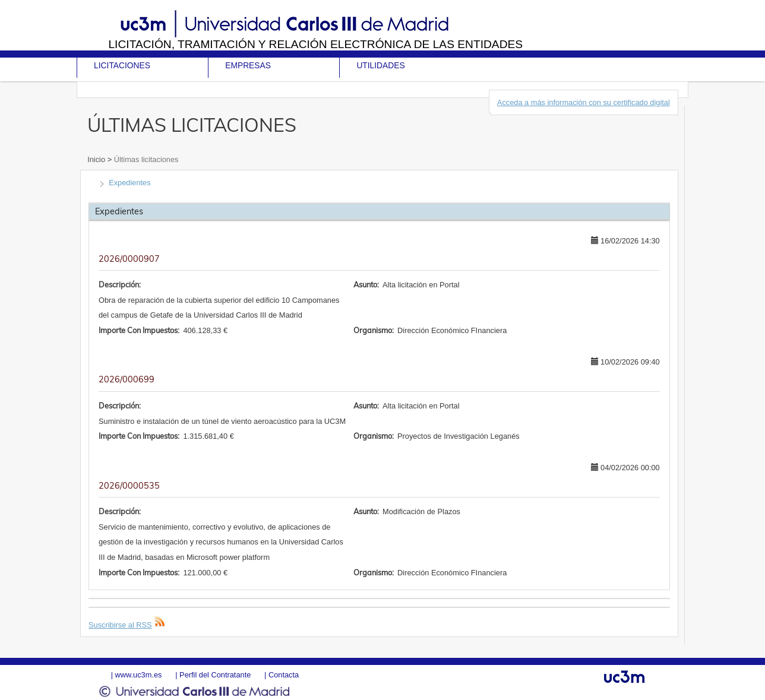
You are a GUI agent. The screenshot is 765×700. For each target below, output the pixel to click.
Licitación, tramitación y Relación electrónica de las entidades (315, 44)
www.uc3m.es (139, 675)
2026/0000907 (129, 259)
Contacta (284, 675)
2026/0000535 (129, 486)
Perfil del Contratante (215, 675)
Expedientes (129, 183)
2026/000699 (127, 379)
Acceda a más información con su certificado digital (584, 102)
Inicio (97, 159)
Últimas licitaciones (145, 159)
